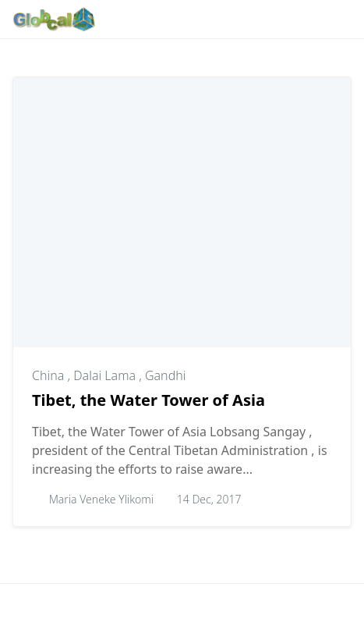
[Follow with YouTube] (263, 19)
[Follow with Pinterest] (191, 19)
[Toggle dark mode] (292, 19)
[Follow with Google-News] (120, 19)
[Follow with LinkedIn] (215, 19)
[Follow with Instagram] (167, 19)
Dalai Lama (106, 375)
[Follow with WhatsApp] (144, 19)
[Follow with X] (239, 19)
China (49, 375)
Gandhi (166, 375)
